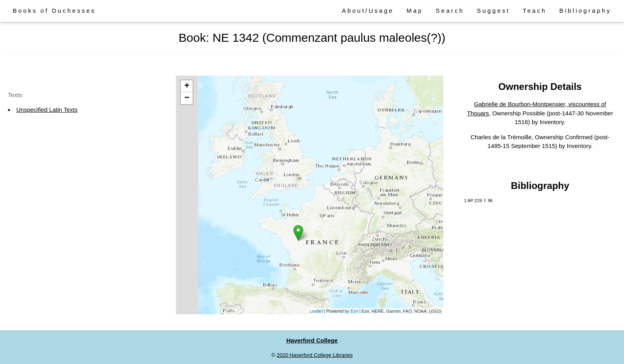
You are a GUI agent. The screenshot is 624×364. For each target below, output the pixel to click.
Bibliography (585, 11)
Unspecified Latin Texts (47, 110)
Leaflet (316, 311)
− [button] (187, 98)
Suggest (493, 11)
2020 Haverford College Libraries (315, 355)
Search (450, 11)
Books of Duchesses (54, 11)
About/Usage (368, 11)
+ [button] (187, 86)
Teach (534, 11)
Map (415, 11)
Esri (354, 311)
